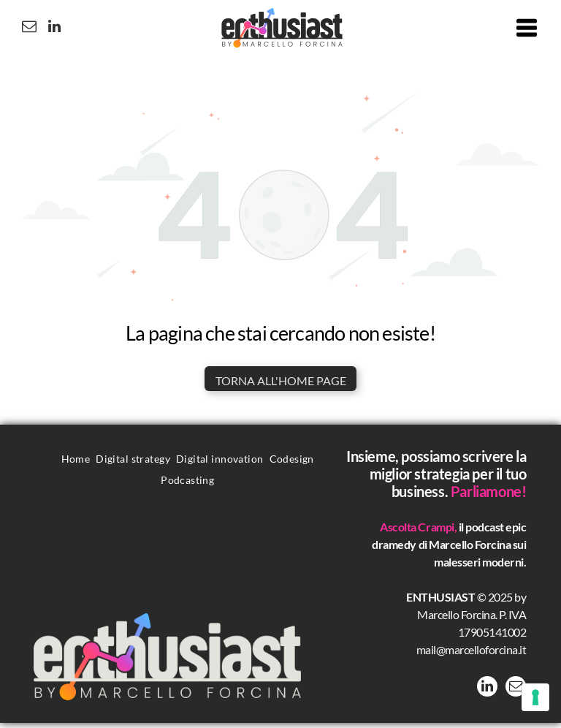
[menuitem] (76, 463)
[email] (22, 30)
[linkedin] (47, 30)
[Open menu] (527, 31)
